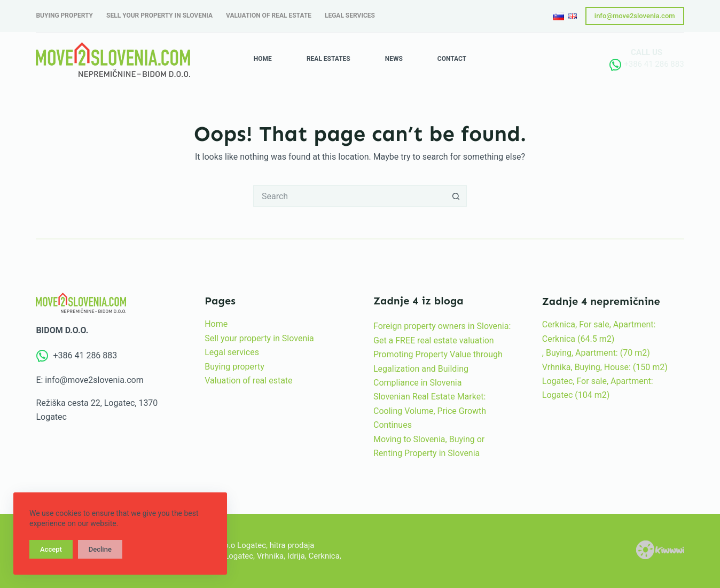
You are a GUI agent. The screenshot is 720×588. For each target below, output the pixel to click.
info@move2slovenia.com (635, 16)
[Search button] (456, 196)
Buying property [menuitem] (64, 15)
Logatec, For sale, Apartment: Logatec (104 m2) (598, 388)
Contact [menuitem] (452, 59)
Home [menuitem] (263, 59)
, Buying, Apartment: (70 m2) (596, 353)
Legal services (232, 352)
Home (216, 324)
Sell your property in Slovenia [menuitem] (159, 15)
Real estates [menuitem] (328, 59)
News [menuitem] (394, 59)
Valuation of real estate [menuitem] (269, 15)
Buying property (234, 367)
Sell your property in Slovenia (259, 338)
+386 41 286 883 (654, 64)
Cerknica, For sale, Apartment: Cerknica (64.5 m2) (599, 331)
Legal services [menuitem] (350, 15)
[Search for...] (349, 196)
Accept (51, 549)
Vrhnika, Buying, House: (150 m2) (605, 367)
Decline (100, 549)
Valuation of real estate (248, 381)
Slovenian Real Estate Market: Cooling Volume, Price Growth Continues (430, 411)
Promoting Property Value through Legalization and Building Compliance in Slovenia (438, 369)
